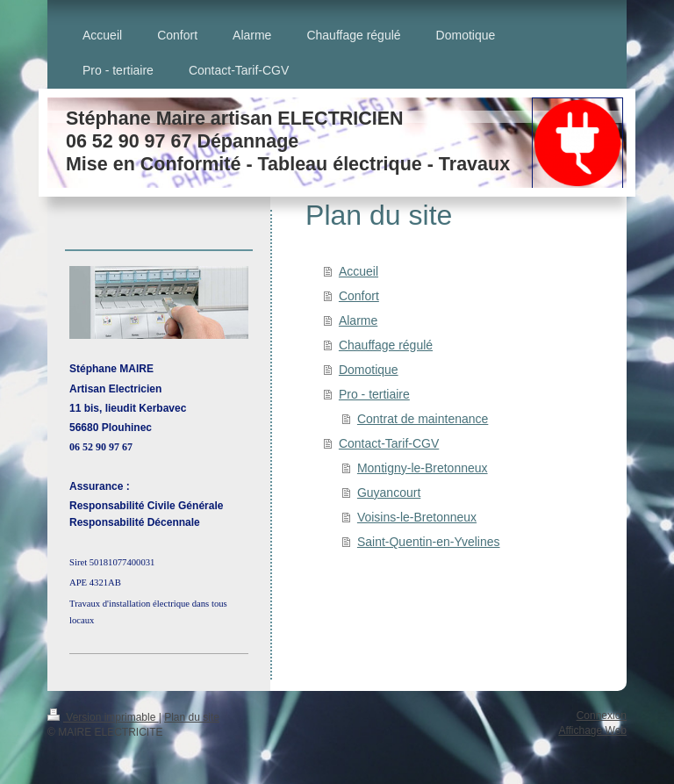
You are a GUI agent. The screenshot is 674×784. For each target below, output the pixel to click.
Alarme (358, 320)
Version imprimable (103, 717)
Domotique (369, 370)
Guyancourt (389, 493)
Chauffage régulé (386, 345)
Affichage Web (592, 730)
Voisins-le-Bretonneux (417, 517)
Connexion (602, 716)
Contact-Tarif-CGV (389, 443)
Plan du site (192, 717)
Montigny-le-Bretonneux (423, 468)
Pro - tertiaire (374, 394)
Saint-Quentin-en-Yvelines (429, 542)
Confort (359, 296)
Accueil (359, 271)
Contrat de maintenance (423, 419)
